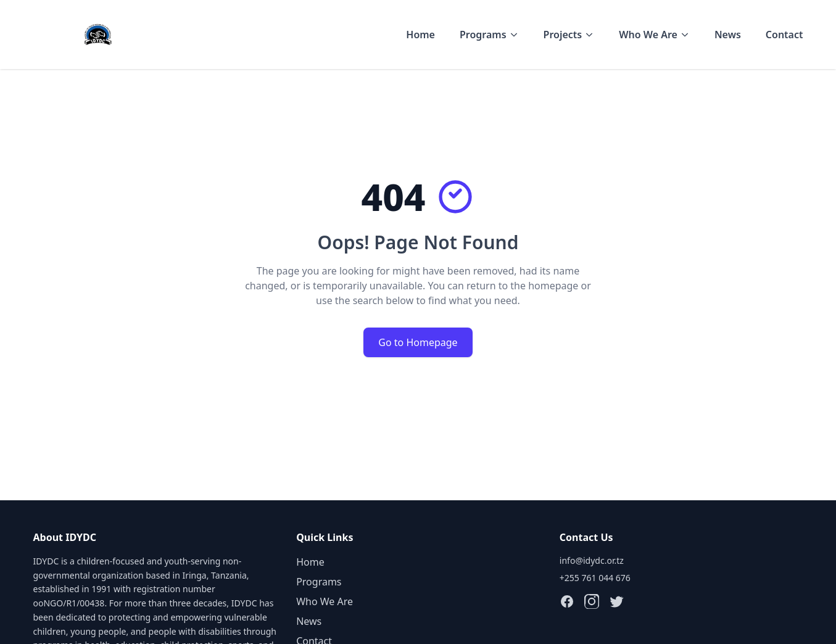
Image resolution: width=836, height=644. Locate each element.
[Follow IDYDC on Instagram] (592, 601)
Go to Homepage (418, 342)
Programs (489, 35)
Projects (569, 35)
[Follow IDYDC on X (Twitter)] (616, 601)
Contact (784, 35)
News (728, 35)
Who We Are (654, 35)
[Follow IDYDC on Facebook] (567, 601)
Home (420, 35)
